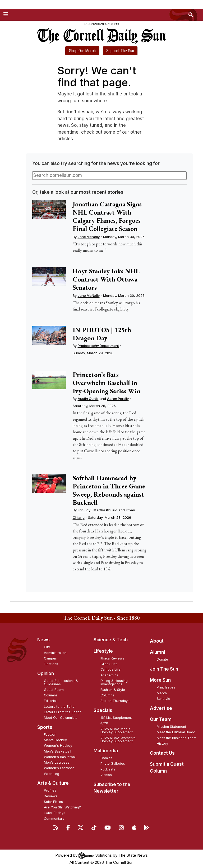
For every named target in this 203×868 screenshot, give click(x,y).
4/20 (104, 723)
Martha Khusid (105, 510)
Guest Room (54, 690)
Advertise (161, 708)
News (43, 640)
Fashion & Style (113, 690)
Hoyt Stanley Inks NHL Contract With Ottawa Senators (106, 279)
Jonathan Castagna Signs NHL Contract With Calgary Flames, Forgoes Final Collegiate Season (107, 216)
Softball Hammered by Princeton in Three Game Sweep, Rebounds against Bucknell (109, 490)
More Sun (160, 680)
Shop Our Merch (82, 51)
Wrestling (52, 774)
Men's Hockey (55, 740)
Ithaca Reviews (112, 658)
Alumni (157, 652)
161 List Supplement (116, 718)
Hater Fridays (55, 813)
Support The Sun (120, 51)
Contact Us (162, 753)
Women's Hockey (58, 746)
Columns (51, 695)
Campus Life (110, 669)
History (162, 743)
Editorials (51, 701)
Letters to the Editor (60, 707)
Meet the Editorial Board (176, 732)
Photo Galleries (113, 763)
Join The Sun (164, 669)
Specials (103, 710)
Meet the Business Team (177, 738)
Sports (45, 727)
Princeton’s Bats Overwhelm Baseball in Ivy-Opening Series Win (107, 383)
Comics (106, 758)
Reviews (51, 796)
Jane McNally (89, 237)
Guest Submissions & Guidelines (61, 682)
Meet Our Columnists (61, 718)
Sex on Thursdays (115, 701)
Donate (162, 659)
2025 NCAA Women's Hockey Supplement (118, 740)
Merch (162, 693)
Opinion (46, 673)
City (47, 647)
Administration (55, 653)
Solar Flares (53, 802)
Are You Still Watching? (62, 807)
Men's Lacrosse (57, 762)
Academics (109, 675)
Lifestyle (103, 651)
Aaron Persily (118, 399)
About (157, 641)
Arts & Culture (53, 783)
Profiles (50, 790)
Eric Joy (84, 510)
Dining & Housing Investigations (114, 682)
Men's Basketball (57, 751)
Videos (106, 775)
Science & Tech (111, 640)
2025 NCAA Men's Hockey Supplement (117, 731)
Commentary (54, 819)
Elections (51, 664)
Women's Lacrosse (59, 768)
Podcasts (108, 769)
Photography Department (98, 346)
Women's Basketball (60, 757)
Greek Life (109, 664)
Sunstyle (163, 699)
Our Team (161, 719)
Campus (50, 658)
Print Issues (166, 687)
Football (50, 734)
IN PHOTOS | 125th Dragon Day (102, 334)
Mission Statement (171, 727)
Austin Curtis (88, 399)
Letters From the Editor (62, 712)
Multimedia (106, 751)
